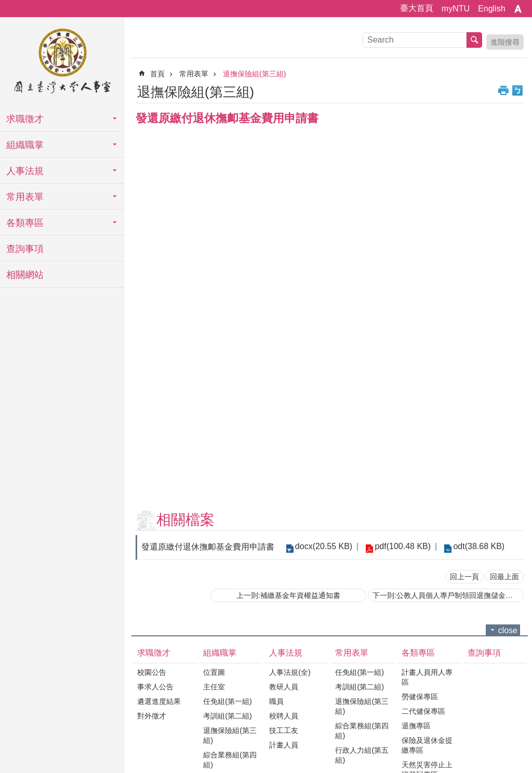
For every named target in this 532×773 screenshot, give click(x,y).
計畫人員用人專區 (427, 677)
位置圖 (214, 672)
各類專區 (25, 223)
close (508, 630)
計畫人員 (284, 745)
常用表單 (25, 197)
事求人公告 (155, 687)
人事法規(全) (290, 672)
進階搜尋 (505, 42)
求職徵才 (25, 119)
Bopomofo (517, 90)
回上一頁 (464, 577)
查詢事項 (25, 249)
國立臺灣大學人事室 (62, 62)
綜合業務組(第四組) (230, 760)
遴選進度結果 (159, 701)
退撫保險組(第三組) (255, 74)
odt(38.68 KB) (474, 546)
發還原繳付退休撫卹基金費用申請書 (208, 547)
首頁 (157, 74)
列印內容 (503, 90)
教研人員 (284, 687)
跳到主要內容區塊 (5, 5)
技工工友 (284, 730)
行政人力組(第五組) (362, 755)
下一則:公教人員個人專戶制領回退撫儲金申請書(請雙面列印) (448, 595)
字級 (518, 9)
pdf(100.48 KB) (400, 546)
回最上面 (504, 577)
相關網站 (25, 275)
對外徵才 (152, 716)
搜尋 (474, 40)
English (491, 9)
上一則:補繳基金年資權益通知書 (288, 595)
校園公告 (152, 672)
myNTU (456, 9)
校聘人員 (284, 716)
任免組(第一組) (228, 701)
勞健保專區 (420, 697)
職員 (276, 701)
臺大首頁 (417, 8)
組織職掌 (25, 145)
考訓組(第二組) (228, 716)
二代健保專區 (423, 711)
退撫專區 (416, 726)
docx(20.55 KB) (323, 546)
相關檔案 (185, 520)
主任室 (214, 687)
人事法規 (25, 171)
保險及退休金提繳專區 (427, 745)
